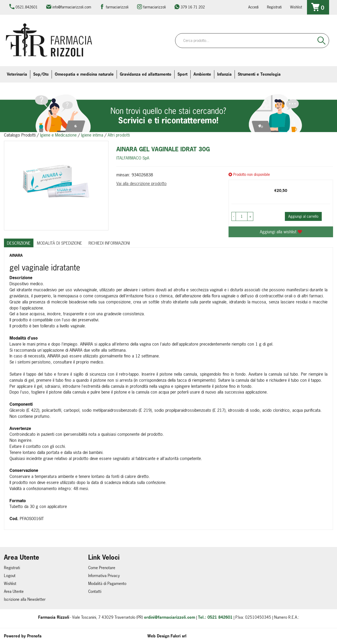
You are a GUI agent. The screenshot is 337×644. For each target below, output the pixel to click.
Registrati (274, 7)
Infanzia (224, 74)
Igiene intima (92, 135)
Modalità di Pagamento (107, 584)
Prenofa (34, 636)
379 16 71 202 (193, 7)
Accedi (253, 7)
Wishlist (296, 7)
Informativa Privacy (104, 576)
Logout (10, 576)
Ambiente (202, 74)
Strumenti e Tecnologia (259, 74)
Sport (182, 74)
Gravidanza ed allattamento (146, 74)
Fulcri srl (179, 636)
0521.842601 (27, 7)
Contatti (95, 591)
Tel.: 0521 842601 (215, 617)
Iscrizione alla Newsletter (25, 599)
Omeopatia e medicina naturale (84, 74)
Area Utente (14, 591)
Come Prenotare (102, 568)
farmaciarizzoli (117, 7)
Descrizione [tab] (19, 243)
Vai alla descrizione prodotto (142, 183)
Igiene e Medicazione (58, 135)
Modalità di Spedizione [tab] (60, 243)
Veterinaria (17, 74)
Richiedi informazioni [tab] (109, 243)
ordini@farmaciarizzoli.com (170, 617)
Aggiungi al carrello (303, 216)
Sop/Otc (41, 74)
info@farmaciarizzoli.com (72, 7)
